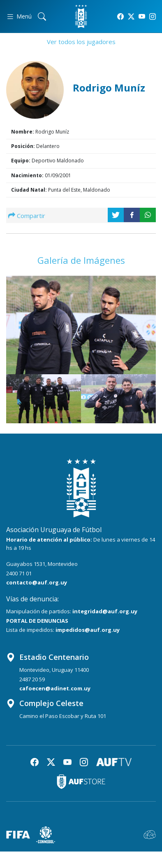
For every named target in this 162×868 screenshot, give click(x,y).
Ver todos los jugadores (81, 42)
